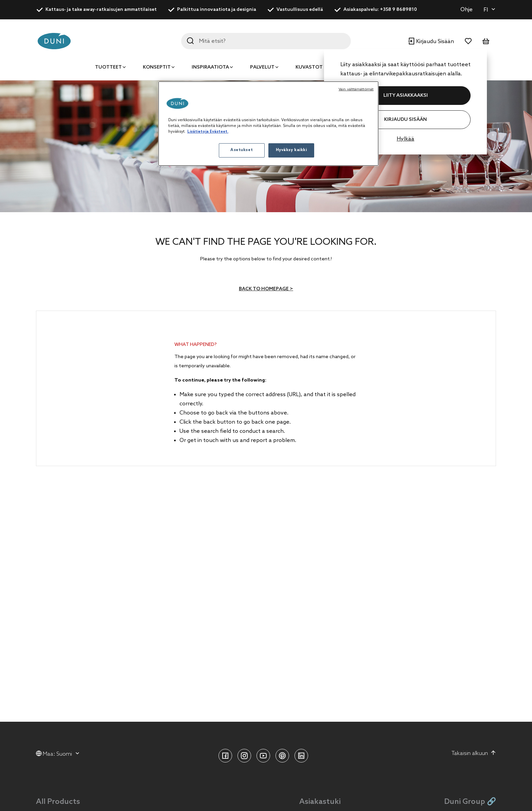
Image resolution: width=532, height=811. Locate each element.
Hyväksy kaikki (291, 150)
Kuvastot (309, 67)
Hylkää (405, 139)
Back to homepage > (266, 289)
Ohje (467, 10)
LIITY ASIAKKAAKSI (406, 96)
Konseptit (157, 67)
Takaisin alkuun (474, 753)
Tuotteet (108, 67)
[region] (268, 124)
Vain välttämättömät (356, 89)
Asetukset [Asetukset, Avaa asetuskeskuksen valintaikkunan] (242, 150)
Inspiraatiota (210, 67)
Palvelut (262, 67)
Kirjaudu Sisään (405, 120)
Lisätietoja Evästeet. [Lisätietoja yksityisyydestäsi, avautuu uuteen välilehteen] (208, 132)
